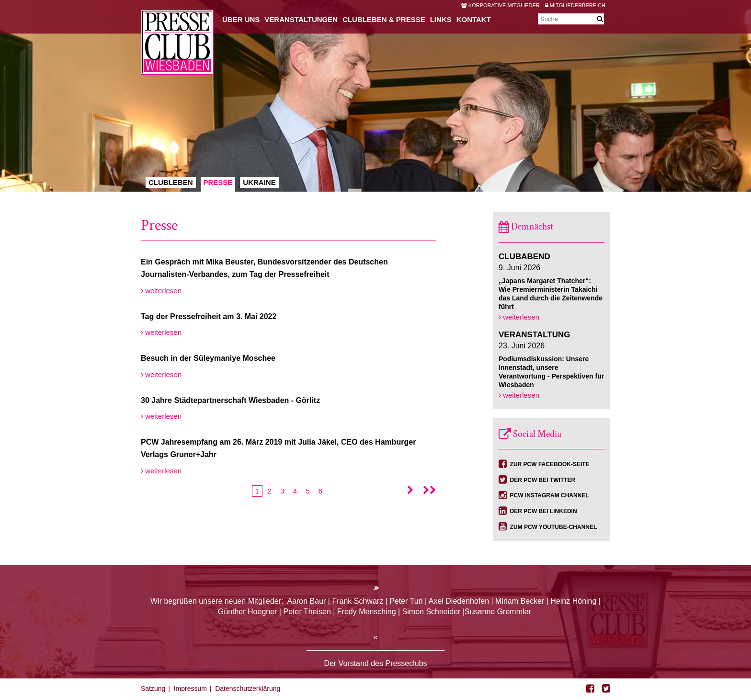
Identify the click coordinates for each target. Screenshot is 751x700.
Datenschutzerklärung (248, 689)
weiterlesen (161, 291)
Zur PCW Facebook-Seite (550, 464)
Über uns (241, 19)
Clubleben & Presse (384, 19)
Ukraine (259, 182)
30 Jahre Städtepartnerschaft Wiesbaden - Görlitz (230, 400)
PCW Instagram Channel (550, 495)
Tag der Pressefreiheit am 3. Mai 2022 (209, 316)
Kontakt (474, 19)
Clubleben (171, 182)
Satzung (153, 689)
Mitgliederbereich (575, 5)
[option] (375, 96)
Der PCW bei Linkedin (544, 511)
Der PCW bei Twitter (543, 480)
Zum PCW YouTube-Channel (554, 527)
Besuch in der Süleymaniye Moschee (208, 358)
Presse (218, 182)
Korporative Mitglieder (501, 5)
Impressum (190, 689)
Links (441, 19)
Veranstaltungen (301, 19)
